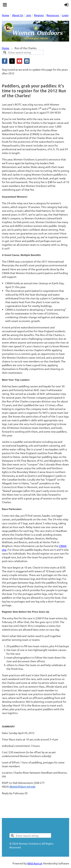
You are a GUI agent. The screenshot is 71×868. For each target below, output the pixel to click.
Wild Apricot (35, 863)
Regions (39, 15)
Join (28, 15)
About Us (18, 15)
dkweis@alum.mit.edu (22, 787)
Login (65, 15)
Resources (53, 15)
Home (5, 15)
